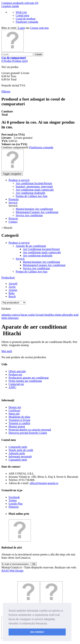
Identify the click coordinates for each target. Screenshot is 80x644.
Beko (12, 293)
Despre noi (15, 407)
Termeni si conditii (19, 423)
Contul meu (22, 15)
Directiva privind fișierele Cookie (28, 433)
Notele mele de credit (21, 450)
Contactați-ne (16, 384)
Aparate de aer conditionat (31, 246)
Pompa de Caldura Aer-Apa (32, 271)
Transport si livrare (19, 420)
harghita (49, 315)
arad (76, 315)
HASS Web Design (12, 571)
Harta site (14, 414)
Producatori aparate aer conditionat (29, 378)
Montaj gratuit (17, 426)
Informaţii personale (20, 456)
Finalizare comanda (27, 22)
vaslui (32, 315)
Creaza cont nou (39, 28)
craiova (16, 315)
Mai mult (7, 351)
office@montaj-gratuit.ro (44, 483)
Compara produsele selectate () (20, 3)
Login (21, 28)
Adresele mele (17, 453)
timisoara (13, 318)
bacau (24, 315)
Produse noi (15, 374)
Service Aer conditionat (29, 215)
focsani (40, 315)
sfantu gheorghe (64, 315)
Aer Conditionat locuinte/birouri (41, 249)
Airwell (13, 284)
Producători (8, 278)
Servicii (20, 259)
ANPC (12, 387)
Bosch (12, 296)
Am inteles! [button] (37, 632)
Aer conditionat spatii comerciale (42, 252)
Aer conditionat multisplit (38, 255)
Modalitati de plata (19, 417)
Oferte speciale (17, 371)
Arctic (12, 287)
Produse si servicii (19, 243)
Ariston (13, 290)
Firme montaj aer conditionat (25, 381)
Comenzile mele (18, 447)
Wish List (21, 12)
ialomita (6, 315)
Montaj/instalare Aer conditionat (34, 209)
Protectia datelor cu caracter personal (30, 430)
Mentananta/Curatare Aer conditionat (37, 212)
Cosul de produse (26, 19)
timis (5, 318)
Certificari (14, 410)
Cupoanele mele (18, 460)
